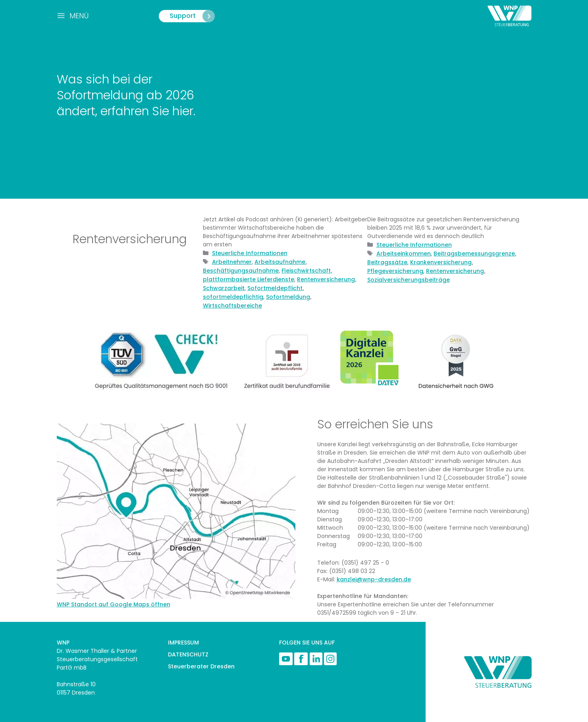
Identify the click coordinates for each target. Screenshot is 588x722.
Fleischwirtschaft (306, 271)
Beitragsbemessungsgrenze (474, 254)
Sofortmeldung (288, 297)
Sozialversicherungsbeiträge (409, 280)
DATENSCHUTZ (188, 654)
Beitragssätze (387, 262)
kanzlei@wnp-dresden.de (374, 579)
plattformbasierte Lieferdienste (249, 279)
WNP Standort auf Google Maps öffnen (114, 604)
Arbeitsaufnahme (280, 262)
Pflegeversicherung (395, 271)
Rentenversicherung (326, 279)
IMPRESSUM (183, 643)
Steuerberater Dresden (201, 666)
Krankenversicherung (441, 262)
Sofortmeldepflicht (275, 288)
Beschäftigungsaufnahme (241, 271)
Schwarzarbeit (224, 288)
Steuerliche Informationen (250, 253)
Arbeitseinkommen (404, 254)
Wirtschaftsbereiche (232, 306)
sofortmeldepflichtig (233, 297)
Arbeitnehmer (232, 262)
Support (192, 16)
